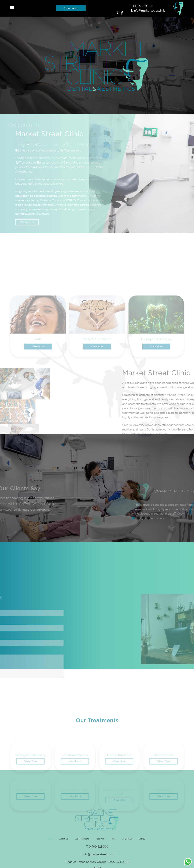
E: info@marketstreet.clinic (148, 11)
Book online (71, 8)
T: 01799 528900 (141, 6)
